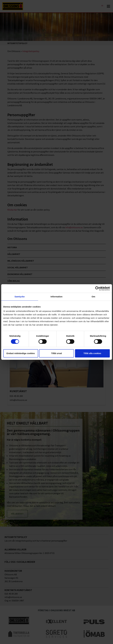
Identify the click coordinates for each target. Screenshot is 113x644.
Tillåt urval (56, 353)
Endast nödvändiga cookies (21, 353)
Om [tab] (93, 297)
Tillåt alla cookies (92, 353)
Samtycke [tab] (20, 297)
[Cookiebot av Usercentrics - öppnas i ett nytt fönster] (97, 289)
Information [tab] (57, 297)
